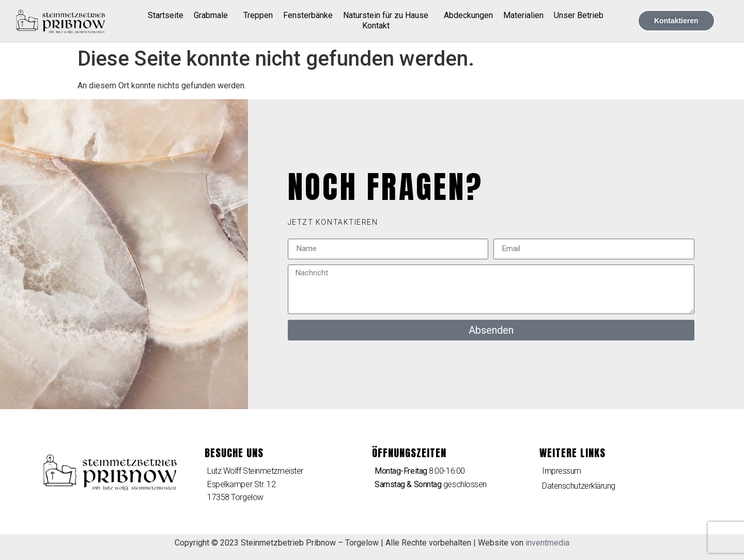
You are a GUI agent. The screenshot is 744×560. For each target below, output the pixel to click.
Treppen (258, 15)
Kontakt (376, 26)
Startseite (166, 15)
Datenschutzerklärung (579, 486)
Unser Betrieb (579, 15)
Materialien (523, 15)
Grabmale (213, 15)
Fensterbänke (308, 15)
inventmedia (547, 543)
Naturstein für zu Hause (388, 15)
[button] (333, 222)
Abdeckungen (468, 15)
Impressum (562, 471)
